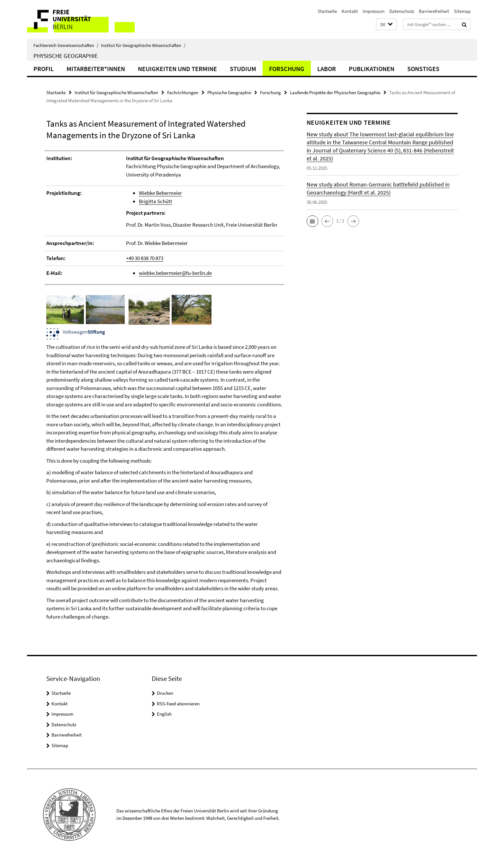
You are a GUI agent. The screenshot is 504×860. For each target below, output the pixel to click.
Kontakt (350, 11)
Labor (327, 69)
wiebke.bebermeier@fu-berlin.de (175, 273)
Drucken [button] (165, 693)
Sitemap (462, 11)
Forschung (287, 69)
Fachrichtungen (183, 92)
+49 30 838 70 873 (145, 258)
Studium (243, 69)
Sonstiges (423, 69)
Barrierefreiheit (434, 11)
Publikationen (372, 69)
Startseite (327, 11)
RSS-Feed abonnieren (178, 704)
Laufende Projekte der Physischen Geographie (335, 92)
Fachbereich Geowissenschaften (66, 45)
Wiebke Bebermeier (160, 193)
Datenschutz (402, 11)
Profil (44, 69)
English (164, 714)
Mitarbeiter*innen (96, 69)
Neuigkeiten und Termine (177, 69)
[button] (386, 25)
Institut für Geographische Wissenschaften (143, 45)
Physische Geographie (66, 56)
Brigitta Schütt (156, 201)
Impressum (373, 11)
